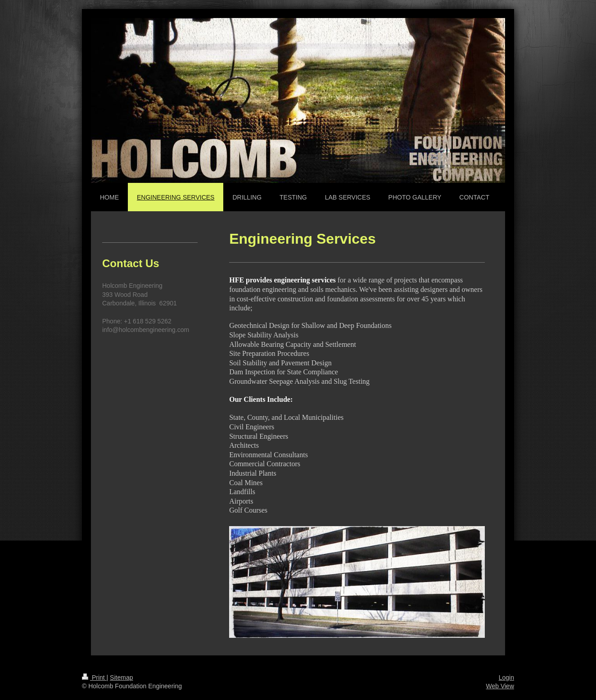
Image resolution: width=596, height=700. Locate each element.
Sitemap (121, 677)
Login (506, 677)
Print (94, 677)
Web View (500, 686)
